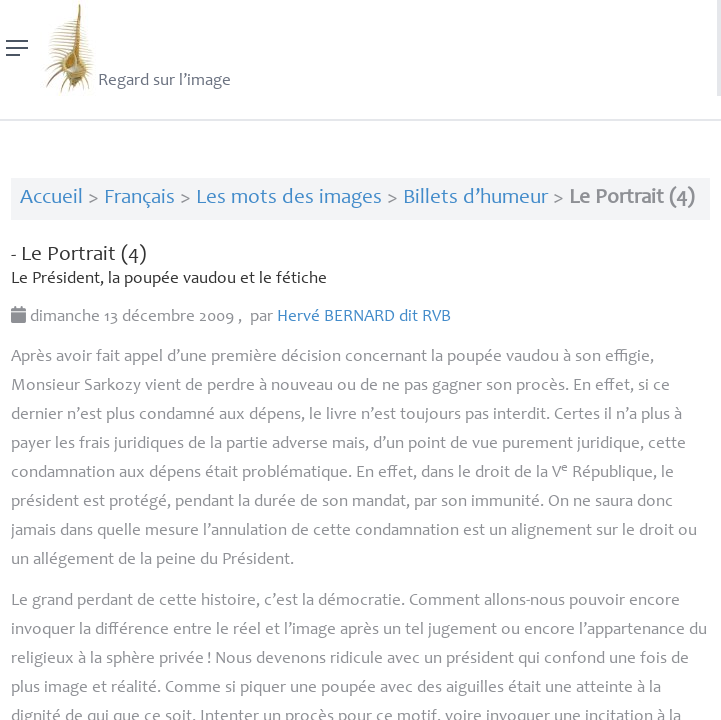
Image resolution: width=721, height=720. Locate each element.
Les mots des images (289, 198)
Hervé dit (364, 317)
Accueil (51, 198)
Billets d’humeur (475, 198)
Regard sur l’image (135, 48)
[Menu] (17, 48)
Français (139, 198)
